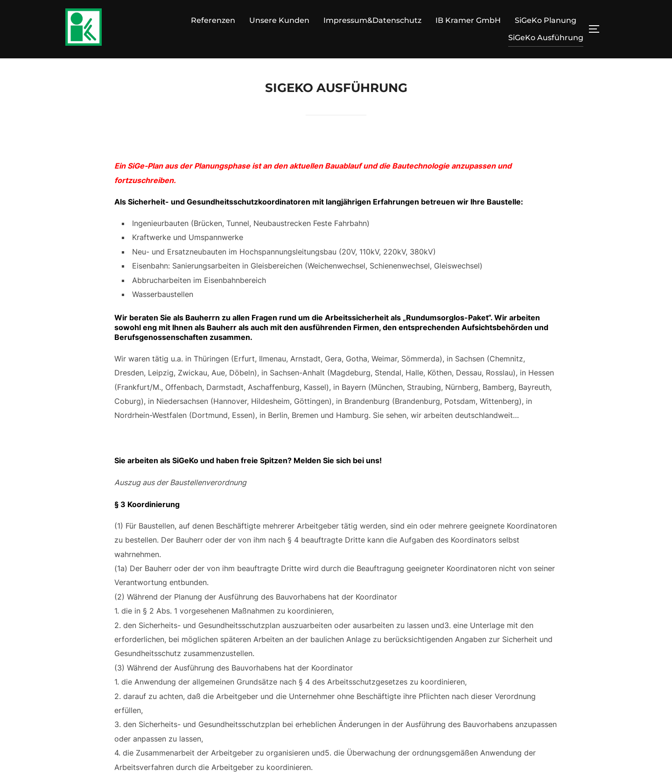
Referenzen (213, 20)
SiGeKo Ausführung (546, 38)
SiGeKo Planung (546, 20)
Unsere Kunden (279, 20)
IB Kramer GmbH (468, 20)
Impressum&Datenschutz (372, 20)
